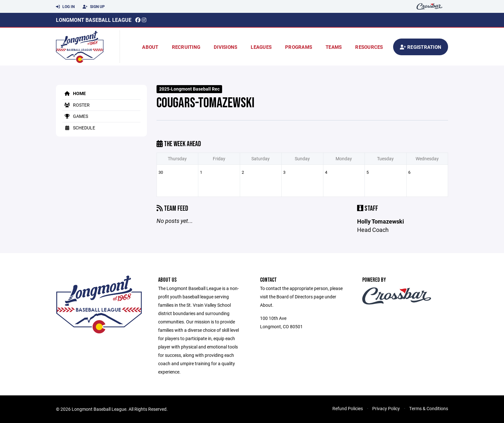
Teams (334, 47)
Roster (76, 105)
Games (75, 116)
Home (74, 93)
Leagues (261, 47)
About (150, 47)
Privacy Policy (386, 408)
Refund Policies (348, 408)
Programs (299, 47)
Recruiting (186, 47)
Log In (65, 7)
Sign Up (94, 7)
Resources (369, 47)
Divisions (225, 47)
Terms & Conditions (429, 408)
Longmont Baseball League (94, 20)
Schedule (79, 128)
